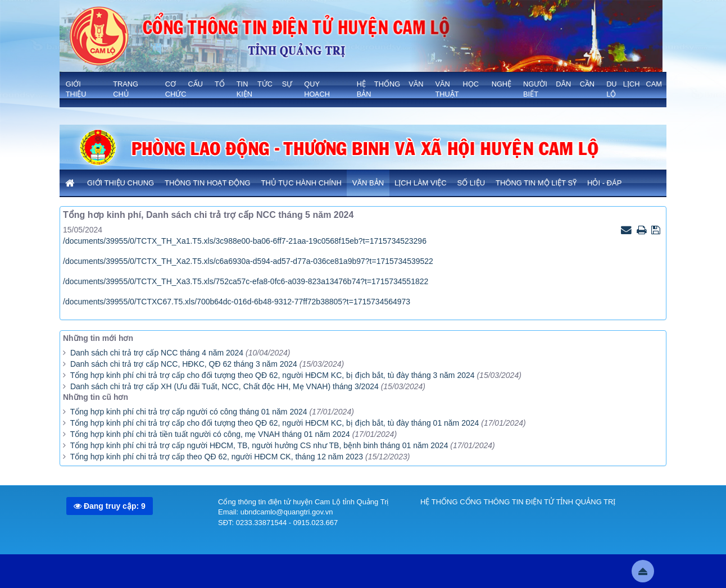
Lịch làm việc (421, 183)
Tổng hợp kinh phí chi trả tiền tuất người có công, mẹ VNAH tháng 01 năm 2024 (210, 434)
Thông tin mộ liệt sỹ (536, 183)
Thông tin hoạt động (208, 183)
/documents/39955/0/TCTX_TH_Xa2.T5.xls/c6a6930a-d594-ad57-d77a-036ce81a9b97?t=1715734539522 (248, 261)
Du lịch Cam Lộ (634, 89)
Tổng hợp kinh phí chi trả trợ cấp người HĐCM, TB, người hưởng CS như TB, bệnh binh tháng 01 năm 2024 (259, 445)
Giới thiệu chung (121, 183)
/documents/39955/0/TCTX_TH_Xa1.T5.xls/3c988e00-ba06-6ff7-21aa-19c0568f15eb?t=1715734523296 (245, 241)
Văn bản (368, 183)
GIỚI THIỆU (76, 89)
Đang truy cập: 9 (110, 506)
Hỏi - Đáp (604, 183)
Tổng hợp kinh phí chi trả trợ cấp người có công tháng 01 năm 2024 (189, 412)
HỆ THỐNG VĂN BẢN (390, 89)
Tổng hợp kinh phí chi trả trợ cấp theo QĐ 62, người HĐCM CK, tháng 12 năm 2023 (218, 457)
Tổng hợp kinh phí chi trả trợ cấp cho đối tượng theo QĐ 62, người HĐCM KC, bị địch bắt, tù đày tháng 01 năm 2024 (275, 423)
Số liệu (471, 183)
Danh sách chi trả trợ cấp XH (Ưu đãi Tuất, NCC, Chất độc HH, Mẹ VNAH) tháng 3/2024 (224, 386)
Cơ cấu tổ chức (195, 89)
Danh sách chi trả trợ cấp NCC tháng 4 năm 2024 (157, 353)
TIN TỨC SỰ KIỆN (265, 89)
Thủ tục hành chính (301, 183)
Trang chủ (126, 89)
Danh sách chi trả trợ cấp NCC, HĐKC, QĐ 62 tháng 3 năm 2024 (184, 364)
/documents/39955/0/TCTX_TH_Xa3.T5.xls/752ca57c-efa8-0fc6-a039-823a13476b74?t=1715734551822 (246, 281)
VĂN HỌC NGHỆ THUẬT (473, 89)
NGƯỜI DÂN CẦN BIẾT (559, 89)
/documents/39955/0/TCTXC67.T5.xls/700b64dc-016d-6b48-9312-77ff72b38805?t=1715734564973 (237, 302)
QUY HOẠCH (317, 89)
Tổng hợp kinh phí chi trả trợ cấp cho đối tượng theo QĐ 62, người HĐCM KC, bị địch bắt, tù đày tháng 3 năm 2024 (273, 375)
